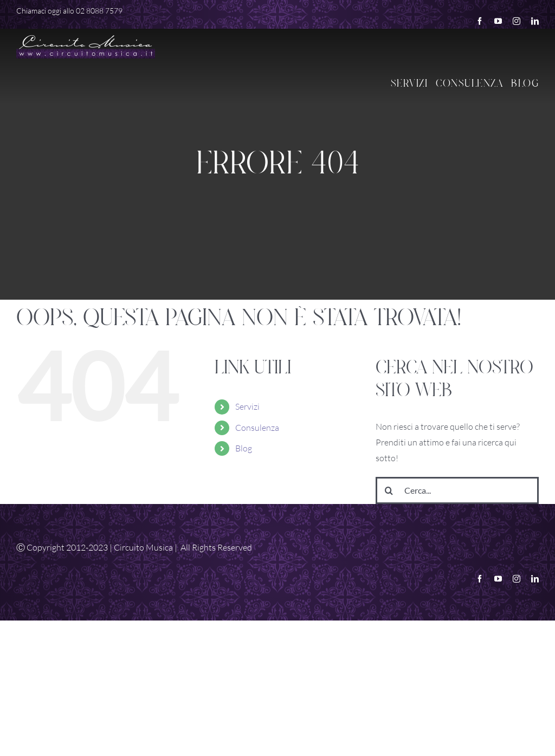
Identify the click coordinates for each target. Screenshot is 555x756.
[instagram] (517, 21)
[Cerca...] (457, 490)
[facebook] (480, 21)
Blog (244, 448)
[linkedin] (535, 21)
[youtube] (498, 21)
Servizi (247, 406)
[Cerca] (389, 490)
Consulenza (257, 428)
